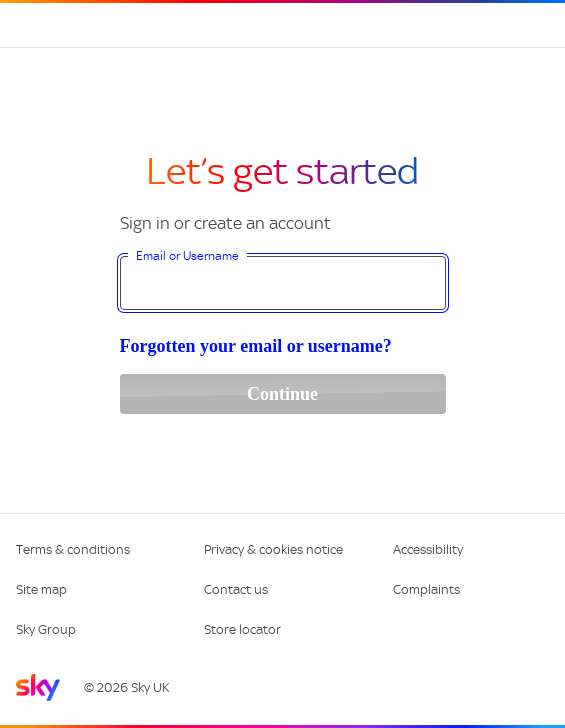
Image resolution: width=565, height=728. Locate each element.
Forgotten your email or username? (256, 346)
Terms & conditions (73, 549)
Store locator (242, 629)
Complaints (426, 589)
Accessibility (428, 549)
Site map (41, 589)
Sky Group (46, 629)
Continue (282, 394)
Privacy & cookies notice (273, 549)
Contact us (236, 589)
